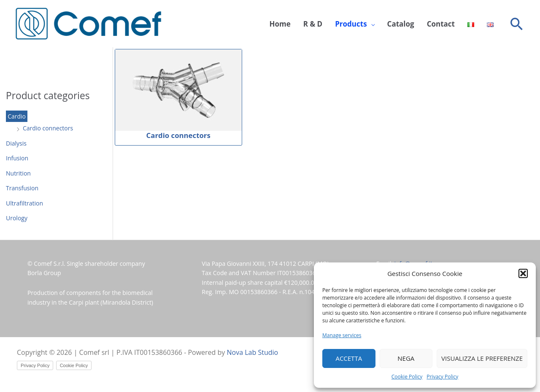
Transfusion (22, 188)
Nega (406, 358)
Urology (17, 218)
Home (280, 24)
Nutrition (18, 173)
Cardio (17, 116)
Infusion (17, 158)
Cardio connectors (48, 128)
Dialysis (16, 143)
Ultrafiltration (24, 203)
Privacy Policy (442, 377)
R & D (313, 24)
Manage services (342, 335)
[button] (523, 273)
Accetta (349, 358)
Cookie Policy (407, 377)
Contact (441, 24)
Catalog (401, 24)
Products (351, 24)
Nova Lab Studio (253, 352)
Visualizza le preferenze (482, 358)
